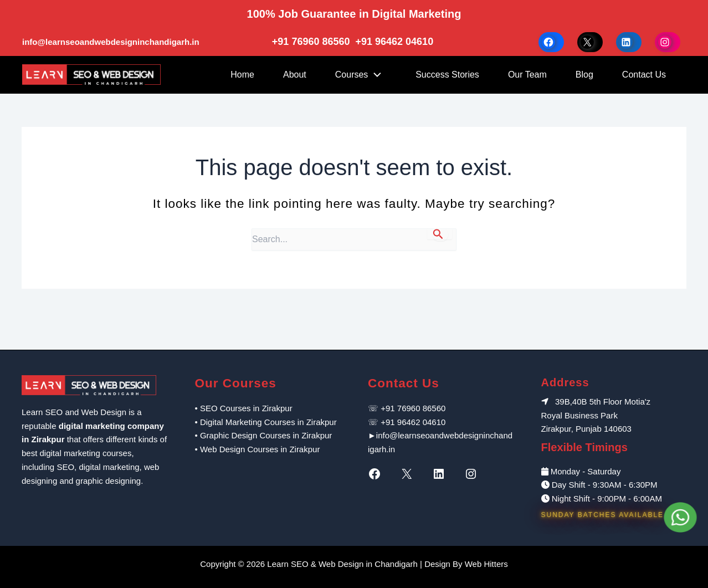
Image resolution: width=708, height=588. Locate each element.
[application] (377, 75)
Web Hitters (486, 564)
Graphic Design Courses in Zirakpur (266, 435)
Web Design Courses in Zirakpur (260, 449)
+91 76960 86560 (312, 42)
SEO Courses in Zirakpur (246, 408)
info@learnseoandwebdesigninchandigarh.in (111, 42)
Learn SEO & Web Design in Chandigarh (342, 564)
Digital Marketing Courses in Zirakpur (268, 422)
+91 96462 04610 (395, 42)
